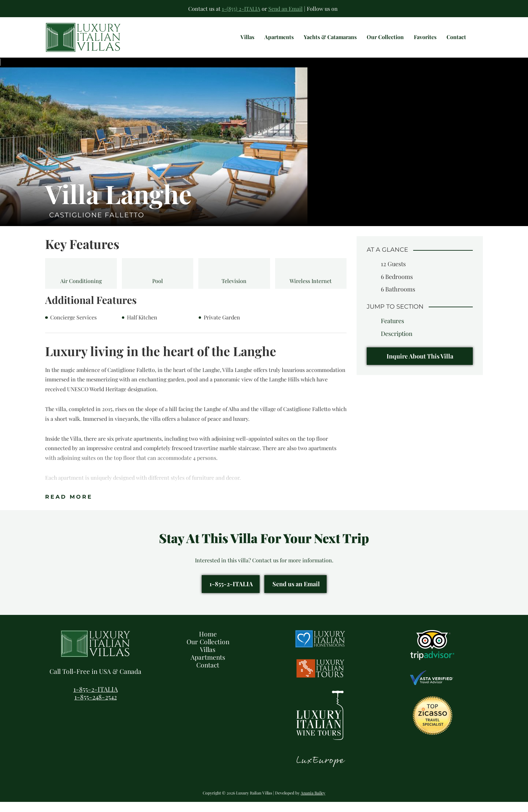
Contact (208, 675)
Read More (69, 507)
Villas (208, 659)
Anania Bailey (313, 803)
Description (397, 344)
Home (208, 644)
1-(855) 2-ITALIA (241, 9)
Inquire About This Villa (420, 366)
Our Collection (208, 652)
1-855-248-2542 (96, 707)
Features (392, 331)
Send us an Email (296, 594)
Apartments (208, 667)
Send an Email (286, 9)
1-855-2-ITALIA (231, 594)
